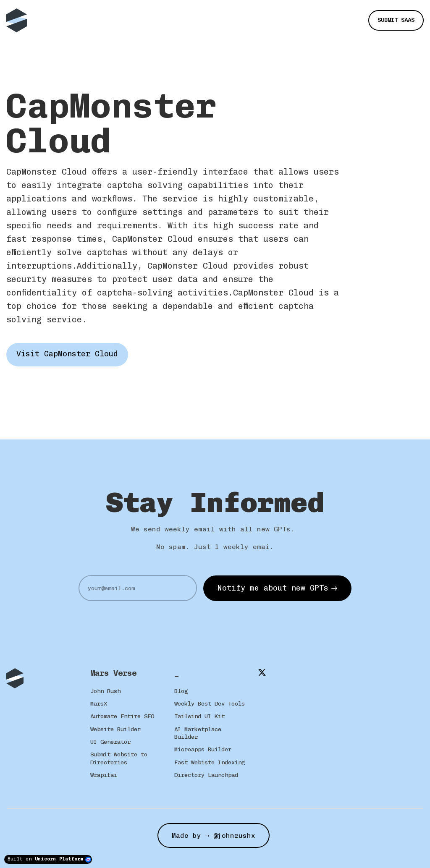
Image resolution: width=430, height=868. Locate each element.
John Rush (105, 691)
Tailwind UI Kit (199, 716)
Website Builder (115, 729)
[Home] (19, 20)
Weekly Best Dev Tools (210, 704)
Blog (181, 691)
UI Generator (110, 742)
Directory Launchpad (206, 775)
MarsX (99, 704)
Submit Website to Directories (119, 758)
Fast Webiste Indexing (210, 762)
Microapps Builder (203, 749)
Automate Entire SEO (122, 716)
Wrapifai (104, 775)
